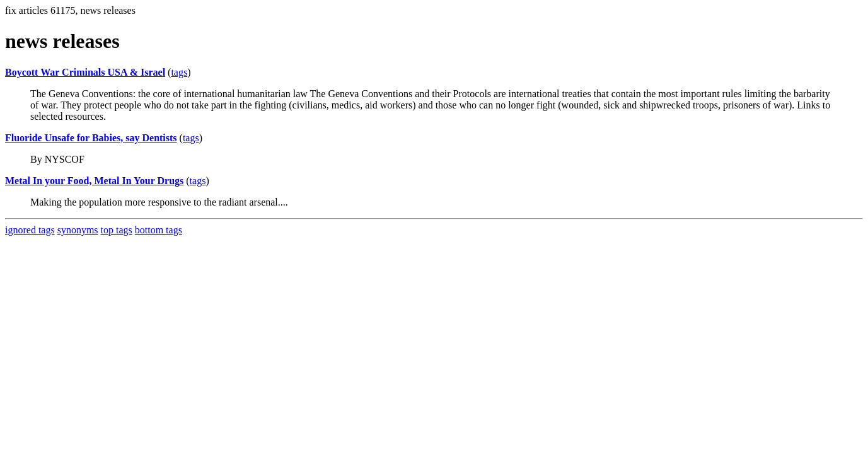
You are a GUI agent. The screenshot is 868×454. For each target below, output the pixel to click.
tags (179, 72)
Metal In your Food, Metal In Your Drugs (94, 181)
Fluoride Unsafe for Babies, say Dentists (91, 138)
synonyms (78, 230)
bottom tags (159, 230)
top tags (117, 230)
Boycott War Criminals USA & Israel (85, 72)
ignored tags (30, 230)
